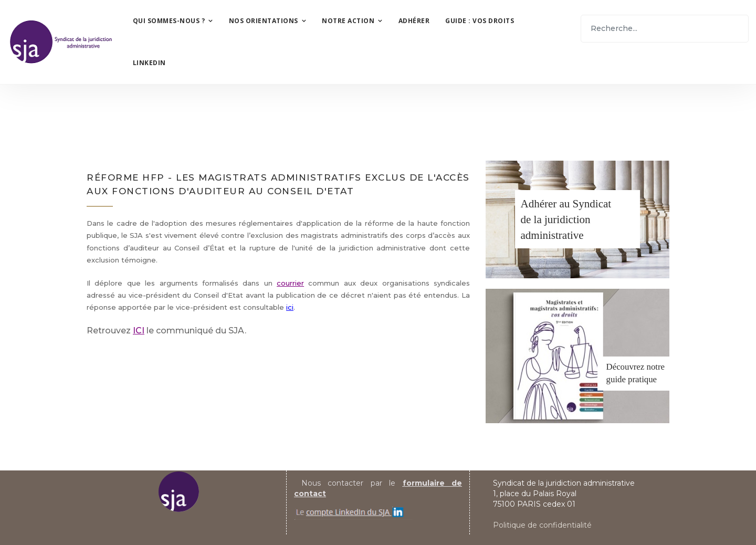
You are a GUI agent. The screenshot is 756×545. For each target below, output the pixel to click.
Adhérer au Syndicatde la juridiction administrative (566, 219)
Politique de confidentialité (542, 525)
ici (290, 307)
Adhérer (414, 21)
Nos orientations (264, 21)
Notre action (348, 21)
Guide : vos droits (480, 21)
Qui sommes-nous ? (169, 21)
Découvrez (626, 367)
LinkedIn (149, 63)
